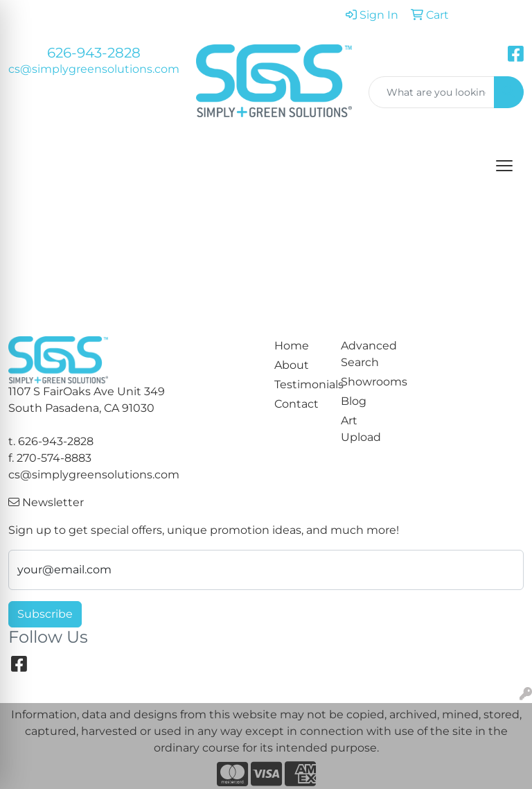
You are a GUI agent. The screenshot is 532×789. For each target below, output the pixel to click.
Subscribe (45, 614)
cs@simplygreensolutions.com (94, 69)
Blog (354, 401)
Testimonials (299, 384)
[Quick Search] (432, 92)
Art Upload (361, 429)
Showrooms (366, 382)
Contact (296, 404)
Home (292, 346)
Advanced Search (366, 354)
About (292, 365)
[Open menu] (504, 166)
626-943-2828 (94, 53)
